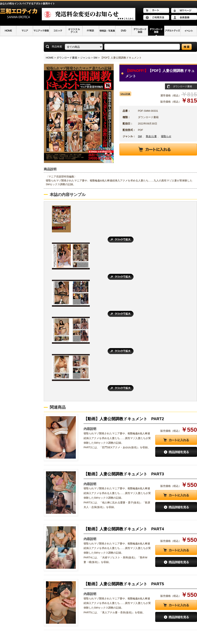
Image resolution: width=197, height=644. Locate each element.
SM (96, 58)
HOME (50, 58)
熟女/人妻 (151, 136)
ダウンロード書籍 (67, 58)
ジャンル (85, 58)
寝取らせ (166, 136)
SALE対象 (125, 94)
